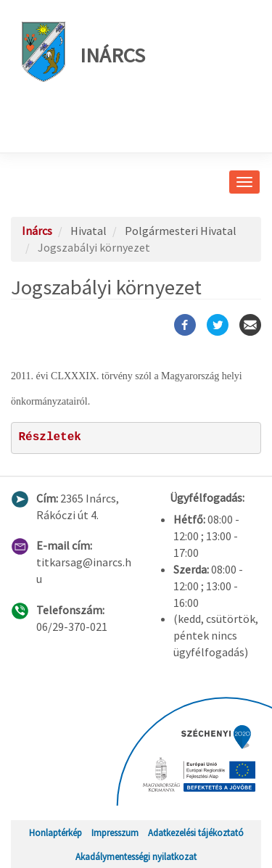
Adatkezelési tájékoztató (196, 832)
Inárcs (83, 52)
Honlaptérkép (55, 832)
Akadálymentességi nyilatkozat (136, 856)
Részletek (50, 437)
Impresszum (115, 832)
